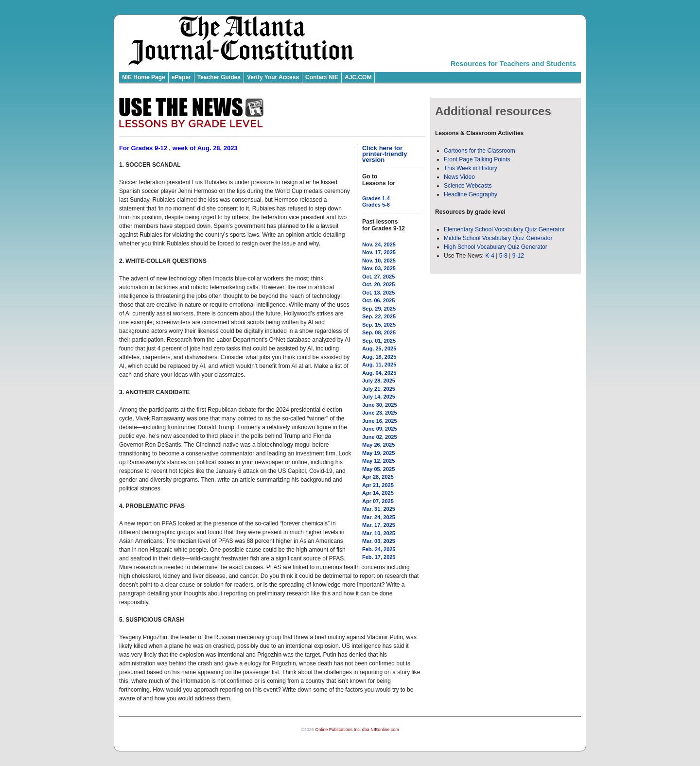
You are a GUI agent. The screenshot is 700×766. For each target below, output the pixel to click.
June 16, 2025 (380, 421)
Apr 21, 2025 (378, 485)
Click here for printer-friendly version (385, 154)
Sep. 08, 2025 (379, 332)
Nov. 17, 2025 (379, 252)
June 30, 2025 (380, 405)
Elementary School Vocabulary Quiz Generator (504, 229)
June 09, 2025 (380, 429)
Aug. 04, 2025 (379, 373)
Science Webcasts (468, 186)
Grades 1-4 (376, 198)
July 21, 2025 (379, 389)
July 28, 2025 (379, 381)
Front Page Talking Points (477, 159)
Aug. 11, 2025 (379, 365)
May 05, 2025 (378, 469)
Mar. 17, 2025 (379, 525)
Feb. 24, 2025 (379, 549)
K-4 (490, 256)
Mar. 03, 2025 (379, 541)
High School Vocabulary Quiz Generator (496, 247)
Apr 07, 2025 (378, 501)
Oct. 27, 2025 (378, 277)
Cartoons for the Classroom (480, 151)
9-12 (518, 256)
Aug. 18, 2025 (379, 357)
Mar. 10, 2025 (379, 533)
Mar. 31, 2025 (379, 509)
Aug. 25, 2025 (379, 348)
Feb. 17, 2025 (379, 557)
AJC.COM (358, 77)
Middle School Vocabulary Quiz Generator (498, 238)
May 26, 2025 (378, 445)
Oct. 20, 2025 (378, 284)
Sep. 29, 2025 (379, 309)
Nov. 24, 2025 (379, 244)
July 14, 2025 (379, 397)
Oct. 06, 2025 (378, 300)
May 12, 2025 (378, 461)
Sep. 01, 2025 (379, 341)
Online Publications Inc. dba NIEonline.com (357, 730)
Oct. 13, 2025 (378, 293)
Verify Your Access (273, 77)
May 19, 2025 (378, 453)
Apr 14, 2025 (378, 493)
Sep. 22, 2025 (379, 316)
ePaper (181, 77)
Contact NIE (322, 77)
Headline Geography (471, 194)
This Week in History (471, 168)
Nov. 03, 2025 (379, 268)
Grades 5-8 (376, 205)
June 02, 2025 (380, 437)
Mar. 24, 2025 (379, 517)
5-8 (504, 256)
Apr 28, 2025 (378, 477)
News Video (459, 177)
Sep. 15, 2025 (379, 325)
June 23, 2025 (380, 413)
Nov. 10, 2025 (379, 261)
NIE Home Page (144, 77)
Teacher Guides (219, 77)
